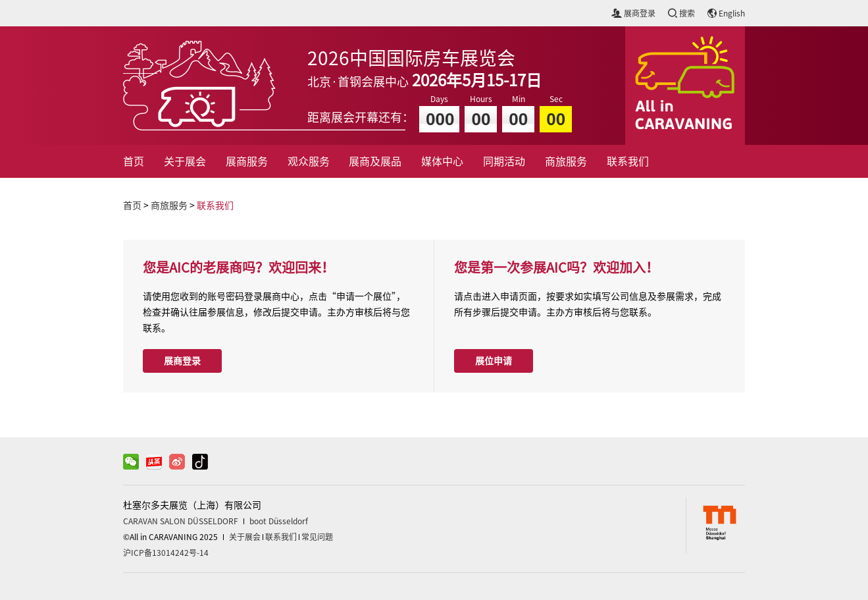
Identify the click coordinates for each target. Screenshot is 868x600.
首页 (134, 161)
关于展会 (185, 161)
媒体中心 (442, 161)
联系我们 (628, 161)
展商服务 (247, 161)
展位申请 (494, 361)
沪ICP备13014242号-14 (166, 553)
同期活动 (504, 161)
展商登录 (182, 361)
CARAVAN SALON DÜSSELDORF (181, 521)
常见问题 (317, 537)
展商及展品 (375, 161)
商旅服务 (566, 161)
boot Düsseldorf (279, 521)
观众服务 (309, 161)
